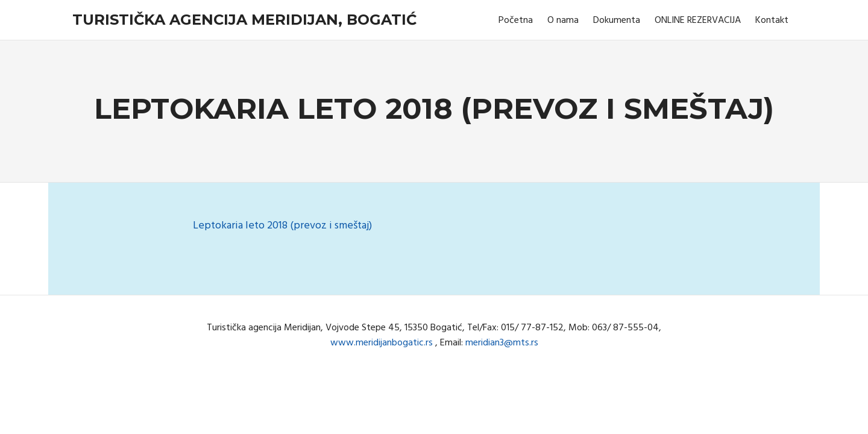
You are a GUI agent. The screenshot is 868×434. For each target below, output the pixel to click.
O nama (563, 20)
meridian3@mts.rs (502, 343)
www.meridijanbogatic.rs (382, 343)
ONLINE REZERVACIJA (698, 20)
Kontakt (772, 20)
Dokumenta (617, 20)
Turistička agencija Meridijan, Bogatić (244, 20)
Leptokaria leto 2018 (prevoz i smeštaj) (282, 226)
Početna (516, 20)
